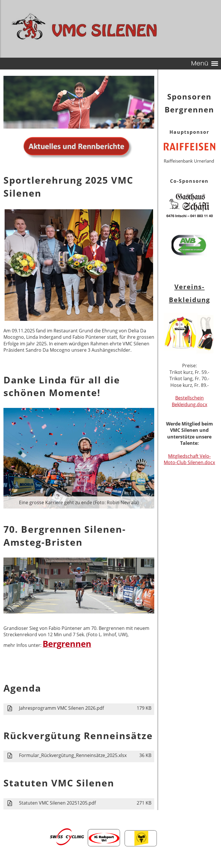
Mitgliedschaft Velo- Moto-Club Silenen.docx (189, 459)
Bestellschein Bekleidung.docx (189, 401)
